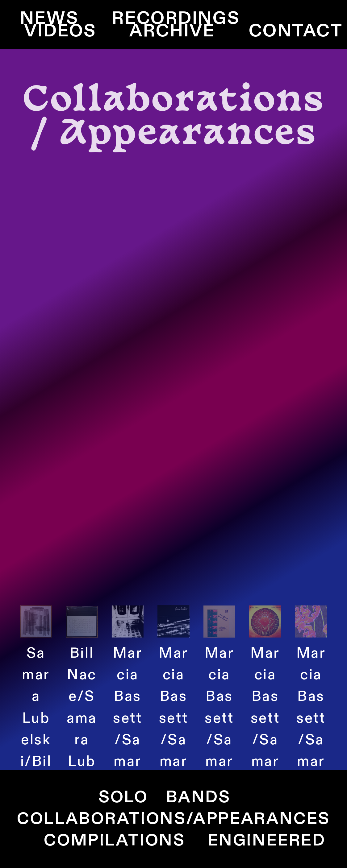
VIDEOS (60, 31)
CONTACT (296, 31)
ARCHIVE (172, 31)
